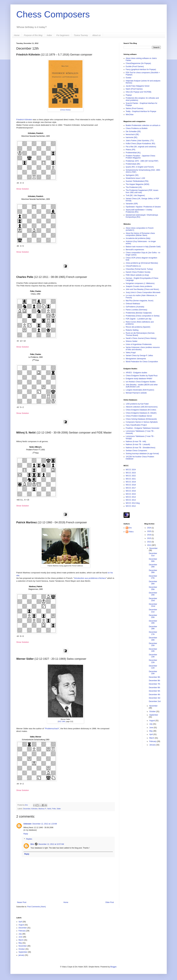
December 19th (153, 622)
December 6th (154, 688)
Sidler (59, 809)
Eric (27, 805)
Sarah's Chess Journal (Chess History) (141, 338)
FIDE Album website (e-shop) (137, 275)
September (154, 715)
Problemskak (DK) (133, 164)
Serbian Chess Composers (136, 451)
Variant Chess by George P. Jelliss (139, 356)
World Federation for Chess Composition (142, 362)
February (153, 741)
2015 (149, 538)
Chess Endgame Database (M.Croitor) (141, 410)
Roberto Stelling (132, 330)
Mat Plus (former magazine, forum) (140, 301)
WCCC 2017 (131, 488)
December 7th (154, 684)
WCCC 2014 (131, 497)
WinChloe (130, 115)
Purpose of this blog (33, 35)
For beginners (63, 35)
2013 (149, 542)
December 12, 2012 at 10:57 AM (51, 844)
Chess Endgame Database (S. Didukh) (141, 413)
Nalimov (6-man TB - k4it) (136, 442)
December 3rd (155, 698)
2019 (149, 535)
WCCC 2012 (131, 506)
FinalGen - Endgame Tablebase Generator (143, 428)
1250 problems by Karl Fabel (137, 404)
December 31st (153, 554)
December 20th (153, 616)
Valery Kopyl (131, 353)
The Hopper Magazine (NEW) (138, 184)
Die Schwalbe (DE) (133, 131)
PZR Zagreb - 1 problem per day (139, 319)
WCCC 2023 (131, 473)
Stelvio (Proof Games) (135, 108)
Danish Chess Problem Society (138, 272)
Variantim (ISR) (132, 204)
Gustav (129, 78)
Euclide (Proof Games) (135, 66)
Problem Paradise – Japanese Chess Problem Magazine (141, 157)
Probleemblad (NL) (133, 153)
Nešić (49, 809)
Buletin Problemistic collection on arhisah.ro (143, 125)
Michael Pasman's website (136, 393)
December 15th (153, 644)
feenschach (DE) (132, 134)
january (22, 955)
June (151, 728)
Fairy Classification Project (136, 425)
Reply (26, 834)
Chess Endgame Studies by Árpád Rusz (142, 376)
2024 (149, 528)
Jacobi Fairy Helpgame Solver (138, 86)
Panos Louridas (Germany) (137, 310)
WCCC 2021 (131, 479)
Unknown (28, 824)
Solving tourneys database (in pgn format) (142, 454)
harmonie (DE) (132, 137)
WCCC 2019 (131, 482)
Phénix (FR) (131, 150)
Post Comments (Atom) (37, 907)
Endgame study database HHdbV (139, 379)
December (27, 809)
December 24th (153, 594)
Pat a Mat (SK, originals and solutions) (141, 147)
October (153, 711)
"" (52, 729)
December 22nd (153, 605)
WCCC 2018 (131, 485)
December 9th (154, 677)
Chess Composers (53, 14)
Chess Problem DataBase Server (139, 416)
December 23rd (153, 599)
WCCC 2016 (131, 491)
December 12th (153, 661)
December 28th (153, 571)
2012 (149, 545)
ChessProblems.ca (133, 266)
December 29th (153, 566)
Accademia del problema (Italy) (138, 238)
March (152, 738)
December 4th (154, 695)
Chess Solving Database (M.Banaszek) (141, 419)
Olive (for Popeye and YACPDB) (139, 92)
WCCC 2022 (131, 476)
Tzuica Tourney (81, 35)
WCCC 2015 (131, 494)
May (151, 731)
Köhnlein (35, 809)
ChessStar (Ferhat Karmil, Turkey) (139, 269)
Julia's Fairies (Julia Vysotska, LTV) (140, 141)
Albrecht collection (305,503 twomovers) (142, 407)
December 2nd (155, 701)
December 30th (153, 560)
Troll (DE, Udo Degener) (135, 195)
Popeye (129, 95)
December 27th (153, 577)
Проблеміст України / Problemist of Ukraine (143, 207)
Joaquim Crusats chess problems (139, 286)
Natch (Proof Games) (134, 89)
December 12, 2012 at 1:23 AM (45, 824)
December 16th (153, 639)
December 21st (153, 611)
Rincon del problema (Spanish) (138, 327)
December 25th (153, 588)
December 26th (153, 583)
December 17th (153, 633)
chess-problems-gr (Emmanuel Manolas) (142, 263)
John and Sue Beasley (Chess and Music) (142, 289)
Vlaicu (131, 532)
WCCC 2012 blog (133, 503)
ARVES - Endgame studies (137, 373)
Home (17, 35)
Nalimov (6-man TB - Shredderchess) (141, 448)
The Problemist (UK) (134, 187)
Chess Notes (65, 110)
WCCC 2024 (131, 470)
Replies (29, 839)
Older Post (110, 902)
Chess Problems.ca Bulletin (137, 128)
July (151, 724)
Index (49, 35)
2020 (149, 531)
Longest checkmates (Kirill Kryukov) (140, 390)
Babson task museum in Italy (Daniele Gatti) (143, 247)
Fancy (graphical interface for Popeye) (141, 69)
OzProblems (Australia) (135, 307)
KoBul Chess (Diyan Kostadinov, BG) (140, 144)
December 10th (153, 673)
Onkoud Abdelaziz (133, 304)
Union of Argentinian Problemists (139, 344)
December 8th (154, 681)
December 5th (154, 691)
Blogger (113, 967)
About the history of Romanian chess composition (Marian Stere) (140, 234)
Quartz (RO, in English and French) (140, 167)
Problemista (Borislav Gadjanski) (139, 313)
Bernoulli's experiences (135, 250)
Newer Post (22, 902)
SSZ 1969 (62, 721)
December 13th (153, 656)
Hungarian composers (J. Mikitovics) (140, 283)
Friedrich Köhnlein (24, 120)
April (151, 734)
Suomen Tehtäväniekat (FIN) (137, 181)
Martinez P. (43, 809)
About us (96, 35)
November (153, 706)
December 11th (153, 667)
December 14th (153, 650)
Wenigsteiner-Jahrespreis (136, 359)
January (153, 745)
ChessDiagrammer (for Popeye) (138, 63)
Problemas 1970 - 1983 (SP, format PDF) (142, 161)
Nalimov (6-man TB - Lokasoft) (138, 444)
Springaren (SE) (132, 175)
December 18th (153, 628)
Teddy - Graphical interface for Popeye (141, 111)
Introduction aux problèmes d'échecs (90, 578)
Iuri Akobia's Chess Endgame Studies (141, 382)
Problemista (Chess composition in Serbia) (143, 316)
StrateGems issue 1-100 (135, 178)
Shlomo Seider (132, 341)
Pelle (54, 809)
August (152, 721)
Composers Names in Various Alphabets (142, 422)
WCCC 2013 (131, 500)
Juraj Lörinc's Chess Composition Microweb (143, 292)
